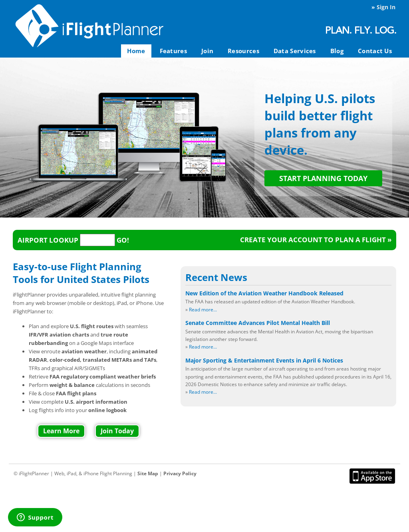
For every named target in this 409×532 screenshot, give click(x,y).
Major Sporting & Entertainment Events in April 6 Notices (264, 360)
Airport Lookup (48, 240)
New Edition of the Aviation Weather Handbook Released (264, 293)
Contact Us (375, 51)
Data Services (295, 51)
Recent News (216, 277)
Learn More (61, 431)
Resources (243, 51)
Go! (123, 240)
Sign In (386, 7)
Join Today (117, 431)
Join (207, 51)
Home (136, 51)
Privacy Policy (180, 473)
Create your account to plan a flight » (316, 240)
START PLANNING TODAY (323, 178)
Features (173, 51)
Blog (337, 51)
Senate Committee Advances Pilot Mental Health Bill (258, 323)
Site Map (148, 473)
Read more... (203, 310)
